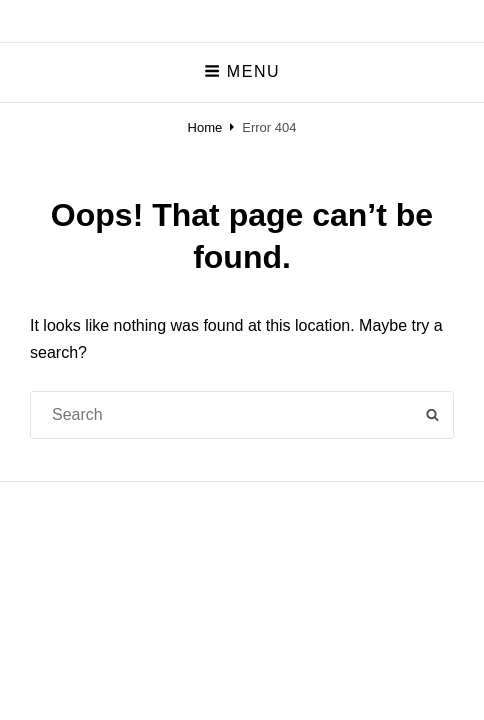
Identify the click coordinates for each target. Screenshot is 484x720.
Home (205, 127)
